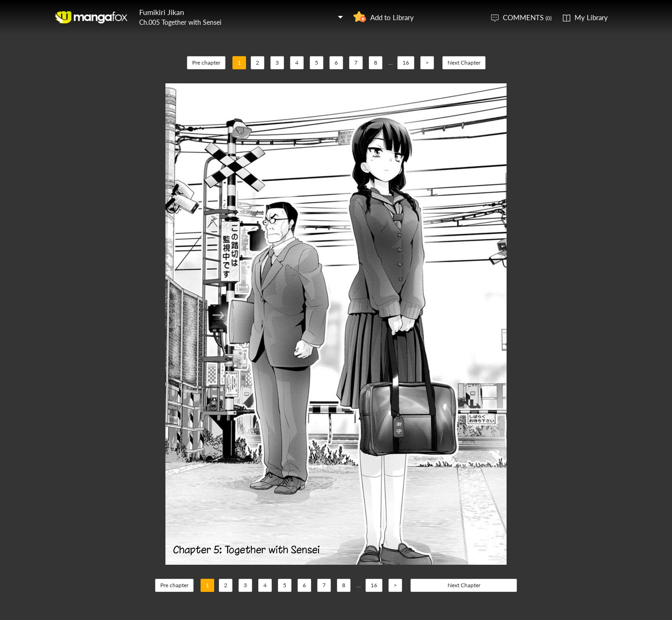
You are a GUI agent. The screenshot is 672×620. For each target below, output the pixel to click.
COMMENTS (527, 17)
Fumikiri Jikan (162, 12)
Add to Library (392, 17)
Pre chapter (206, 63)
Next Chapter (464, 63)
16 (406, 63)
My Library (591, 17)
